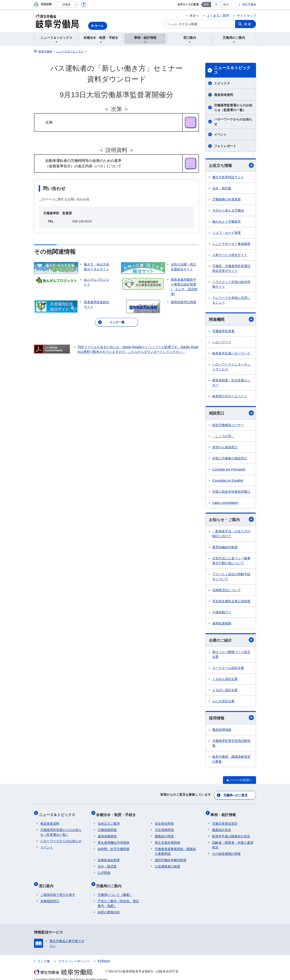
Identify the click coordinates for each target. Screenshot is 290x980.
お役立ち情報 (231, 165)
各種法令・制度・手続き (118, 813)
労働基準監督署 (223, 332)
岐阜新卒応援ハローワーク (231, 354)
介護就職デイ (222, 613)
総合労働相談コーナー (228, 426)
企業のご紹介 (231, 641)
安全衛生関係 (164, 821)
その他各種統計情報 (226, 851)
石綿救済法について (227, 591)
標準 (206, 5)
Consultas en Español (228, 481)
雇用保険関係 (107, 834)
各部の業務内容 (109, 907)
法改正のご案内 (109, 821)
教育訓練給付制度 (225, 548)
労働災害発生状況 (225, 821)
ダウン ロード (191, 122)
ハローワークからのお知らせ (233, 122)
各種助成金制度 (109, 858)
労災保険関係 (164, 827)
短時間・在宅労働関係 (114, 846)
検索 (248, 24)
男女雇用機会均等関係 (114, 840)
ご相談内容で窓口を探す (58, 889)
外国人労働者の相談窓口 (230, 459)
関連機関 (231, 320)
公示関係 (104, 870)
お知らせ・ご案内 (231, 520)
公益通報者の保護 (167, 864)
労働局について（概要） (115, 889)
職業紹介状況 (222, 827)
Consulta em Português (229, 470)
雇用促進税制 (222, 624)
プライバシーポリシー (74, 956)
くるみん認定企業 (225, 680)
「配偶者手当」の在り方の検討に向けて (231, 535)
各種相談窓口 (50, 896)
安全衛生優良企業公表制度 (231, 602)
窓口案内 (48, 882)
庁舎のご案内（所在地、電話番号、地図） (118, 898)
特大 (226, 5)
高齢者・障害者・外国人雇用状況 (233, 842)
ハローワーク (222, 343)
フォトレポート (225, 146)
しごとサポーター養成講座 (231, 244)
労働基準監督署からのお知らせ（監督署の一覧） (233, 108)
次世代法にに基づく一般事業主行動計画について (231, 562)
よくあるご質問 (218, 16)
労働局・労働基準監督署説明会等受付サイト (231, 269)
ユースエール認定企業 (228, 669)
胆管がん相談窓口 (225, 448)
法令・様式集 (222, 188)
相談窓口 (231, 414)
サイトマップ (246, 16)
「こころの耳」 (223, 437)
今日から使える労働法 (228, 211)
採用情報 (231, 719)
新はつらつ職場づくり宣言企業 (231, 656)
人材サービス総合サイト (230, 255)
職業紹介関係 (164, 834)
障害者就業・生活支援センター (231, 383)
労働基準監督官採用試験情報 (231, 745)
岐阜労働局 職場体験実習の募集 (231, 761)
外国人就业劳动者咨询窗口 (231, 492)
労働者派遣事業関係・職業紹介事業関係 (175, 849)
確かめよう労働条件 (227, 222)
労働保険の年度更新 (227, 200)
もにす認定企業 (223, 702)
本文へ (194, 16)
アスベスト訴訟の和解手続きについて (231, 578)
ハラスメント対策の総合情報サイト (231, 284)
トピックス (222, 83)
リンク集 (44, 956)
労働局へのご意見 (236, 796)
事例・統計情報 (225, 813)
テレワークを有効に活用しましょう (231, 300)
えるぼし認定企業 (225, 691)
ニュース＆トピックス (232, 70)
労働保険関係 (107, 827)
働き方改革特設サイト (228, 177)
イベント (220, 134)
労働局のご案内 (110, 882)
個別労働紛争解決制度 (171, 858)
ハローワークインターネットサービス (231, 367)
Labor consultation (225, 503)
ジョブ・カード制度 (227, 233)
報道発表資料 (224, 95)
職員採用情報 (222, 731)
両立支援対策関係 (167, 840)
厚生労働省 (249, 5)
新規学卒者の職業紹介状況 (231, 834)
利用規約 (104, 956)
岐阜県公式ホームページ (230, 397)
